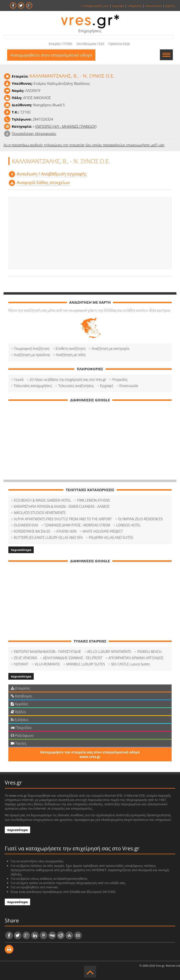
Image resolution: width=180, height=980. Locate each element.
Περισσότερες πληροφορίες (34, 133)
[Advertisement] (90, 233)
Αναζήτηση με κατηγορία (110, 348)
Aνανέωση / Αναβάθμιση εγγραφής (52, 174)
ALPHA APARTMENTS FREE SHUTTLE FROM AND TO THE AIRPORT (63, 519)
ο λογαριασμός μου (95, 6)
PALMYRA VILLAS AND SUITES (111, 538)
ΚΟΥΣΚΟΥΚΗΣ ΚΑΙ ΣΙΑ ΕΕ (32, 531)
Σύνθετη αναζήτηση (71, 348)
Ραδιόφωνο (22, 735)
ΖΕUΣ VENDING (25, 658)
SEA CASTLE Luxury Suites (130, 664)
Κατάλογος (22, 696)
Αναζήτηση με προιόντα (32, 355)
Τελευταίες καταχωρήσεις (33, 386)
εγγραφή (118, 6)
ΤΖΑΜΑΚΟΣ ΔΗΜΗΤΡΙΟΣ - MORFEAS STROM (77, 525)
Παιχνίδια (21, 727)
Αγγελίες (19, 704)
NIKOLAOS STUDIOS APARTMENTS (40, 513)
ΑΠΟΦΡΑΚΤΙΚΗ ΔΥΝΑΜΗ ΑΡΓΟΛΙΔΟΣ (136, 658)
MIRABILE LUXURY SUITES (85, 664)
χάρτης (170, 6)
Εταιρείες (20, 688)
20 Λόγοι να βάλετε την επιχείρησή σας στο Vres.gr (68, 379)
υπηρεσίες (135, 6)
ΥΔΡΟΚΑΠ (21, 664)
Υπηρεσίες (120, 379)
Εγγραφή (107, 386)
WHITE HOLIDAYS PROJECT (103, 531)
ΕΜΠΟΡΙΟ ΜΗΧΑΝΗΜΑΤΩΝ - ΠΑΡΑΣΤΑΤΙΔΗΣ (47, 652)
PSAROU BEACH (149, 652)
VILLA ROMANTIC (47, 664)
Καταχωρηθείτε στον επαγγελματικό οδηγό (51, 55)
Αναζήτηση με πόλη (71, 355)
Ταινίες (19, 743)
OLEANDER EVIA (26, 525)
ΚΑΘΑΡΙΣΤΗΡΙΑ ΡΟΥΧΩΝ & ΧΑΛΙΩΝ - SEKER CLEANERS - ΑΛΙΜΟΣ (62, 506)
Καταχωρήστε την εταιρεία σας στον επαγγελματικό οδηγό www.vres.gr (90, 754)
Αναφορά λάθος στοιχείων (43, 182)
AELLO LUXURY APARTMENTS (109, 652)
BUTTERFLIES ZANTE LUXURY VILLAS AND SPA (48, 538)
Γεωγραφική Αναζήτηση (32, 348)
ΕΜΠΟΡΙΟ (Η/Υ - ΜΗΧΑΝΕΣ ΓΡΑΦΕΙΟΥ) (66, 126)
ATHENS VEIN (66, 531)
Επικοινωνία (129, 386)
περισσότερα (21, 550)
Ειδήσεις (20, 720)
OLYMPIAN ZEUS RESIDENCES (140, 519)
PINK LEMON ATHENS (93, 500)
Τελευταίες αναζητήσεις (76, 386)
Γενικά (19, 379)
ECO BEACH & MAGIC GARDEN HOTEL (42, 500)
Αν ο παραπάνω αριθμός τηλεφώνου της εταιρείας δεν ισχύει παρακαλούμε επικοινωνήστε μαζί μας (84, 145)
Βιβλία (18, 712)
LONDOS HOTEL (128, 525)
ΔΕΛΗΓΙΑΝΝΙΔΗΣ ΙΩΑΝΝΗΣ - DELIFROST (73, 658)
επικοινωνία (153, 6)
